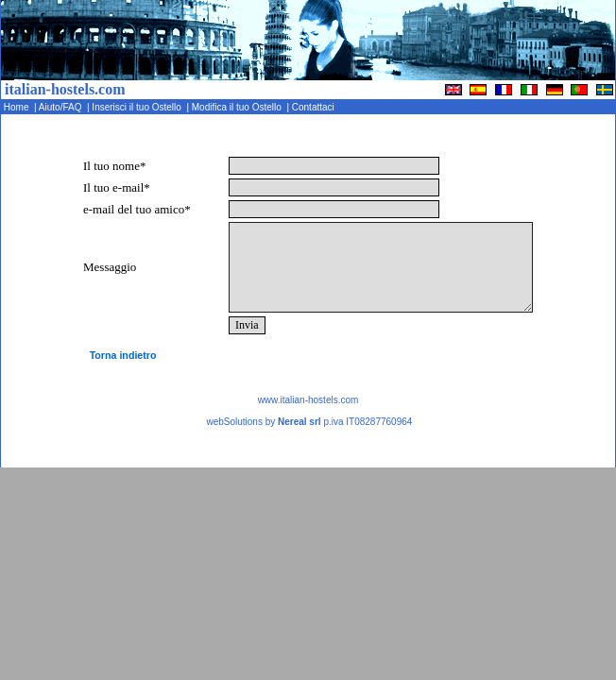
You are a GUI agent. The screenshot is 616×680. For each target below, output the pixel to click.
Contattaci (314, 107)
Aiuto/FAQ (62, 107)
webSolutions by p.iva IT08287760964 (309, 422)
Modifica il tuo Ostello (238, 107)
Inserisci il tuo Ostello (138, 107)
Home (17, 107)
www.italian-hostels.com (308, 400)
